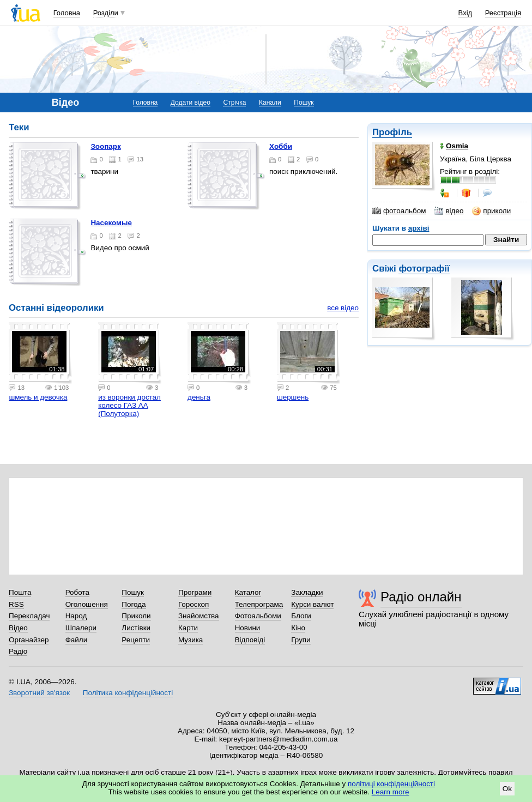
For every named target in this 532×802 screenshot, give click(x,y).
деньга (199, 397)
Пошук (304, 102)
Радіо (18, 651)
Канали (270, 102)
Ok (507, 789)
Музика (191, 640)
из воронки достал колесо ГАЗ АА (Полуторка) (129, 405)
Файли (77, 640)
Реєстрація (503, 13)
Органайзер (29, 640)
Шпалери (81, 628)
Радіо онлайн (421, 597)
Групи (301, 640)
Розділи (106, 13)
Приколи (136, 616)
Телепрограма (259, 604)
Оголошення (87, 604)
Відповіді (250, 640)
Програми (195, 592)
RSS (16, 604)
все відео (343, 308)
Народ (76, 616)
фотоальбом (399, 211)
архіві (419, 228)
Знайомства (199, 616)
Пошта (20, 592)
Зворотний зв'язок (39, 693)
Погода (134, 604)
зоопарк (105, 146)
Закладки (307, 592)
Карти (188, 628)
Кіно (298, 628)
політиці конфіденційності (391, 784)
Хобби (281, 146)
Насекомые (111, 223)
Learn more (391, 792)
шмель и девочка (38, 397)
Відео (18, 628)
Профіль (392, 132)
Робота (77, 592)
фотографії (424, 269)
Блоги (301, 616)
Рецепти (136, 640)
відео (449, 211)
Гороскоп (194, 604)
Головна (67, 13)
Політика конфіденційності (128, 693)
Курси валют (312, 604)
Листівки (136, 628)
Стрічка (234, 102)
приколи (491, 211)
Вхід (465, 13)
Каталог (248, 592)
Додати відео (191, 102)
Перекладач (29, 616)
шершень (293, 397)
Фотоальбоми (258, 616)
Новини (248, 628)
